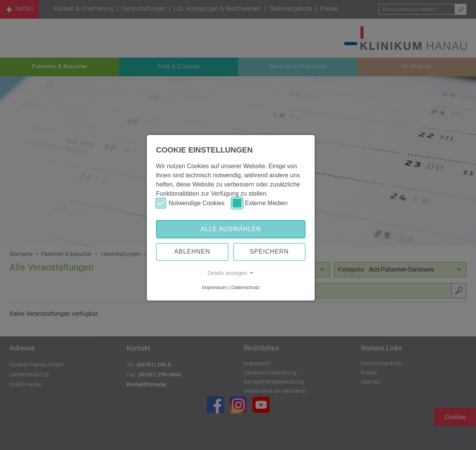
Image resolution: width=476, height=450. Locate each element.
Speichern (269, 252)
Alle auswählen (231, 229)
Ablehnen (192, 252)
